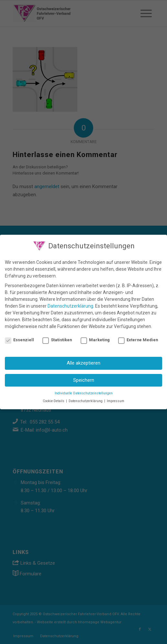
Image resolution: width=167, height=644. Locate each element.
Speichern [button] (84, 378)
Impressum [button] (116, 399)
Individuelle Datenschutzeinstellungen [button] (84, 391)
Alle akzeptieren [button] (83, 361)
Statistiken (57, 338)
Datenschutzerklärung (70, 304)
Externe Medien (138, 338)
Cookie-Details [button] (54, 399)
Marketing (95, 338)
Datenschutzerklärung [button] (86, 399)
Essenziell (19, 338)
